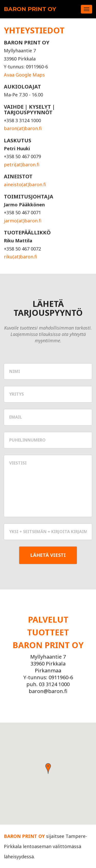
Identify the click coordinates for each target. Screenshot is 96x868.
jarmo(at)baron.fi (23, 221)
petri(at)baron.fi (22, 165)
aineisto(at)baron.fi (25, 184)
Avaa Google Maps (24, 75)
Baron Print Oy (30, 9)
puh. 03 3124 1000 (48, 684)
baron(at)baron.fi (23, 128)
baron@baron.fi (48, 691)
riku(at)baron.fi (20, 257)
